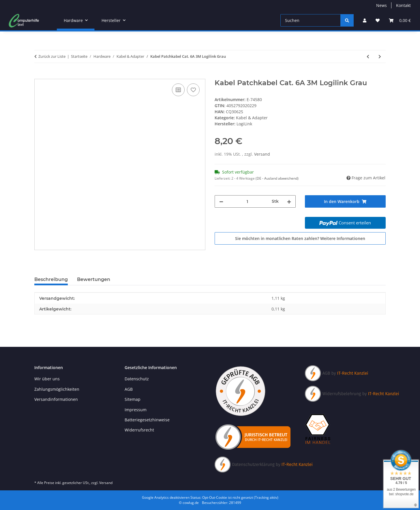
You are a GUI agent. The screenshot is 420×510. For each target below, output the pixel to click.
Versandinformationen (56, 399)
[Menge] (247, 201)
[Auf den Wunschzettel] (193, 90)
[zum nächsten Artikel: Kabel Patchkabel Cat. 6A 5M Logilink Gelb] (380, 56)
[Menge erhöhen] (289, 201)
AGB (129, 389)
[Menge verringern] (221, 201)
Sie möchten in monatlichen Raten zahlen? (300, 238)
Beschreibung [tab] (51, 279)
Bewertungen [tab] (94, 279)
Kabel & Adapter (252, 118)
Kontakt (403, 5)
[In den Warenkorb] (39, 76)
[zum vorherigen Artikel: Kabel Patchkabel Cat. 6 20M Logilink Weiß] (368, 56)
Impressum (136, 410)
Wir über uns (47, 379)
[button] (365, 20)
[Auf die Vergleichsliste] (178, 90)
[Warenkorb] (400, 20)
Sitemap (133, 399)
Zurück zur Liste (52, 56)
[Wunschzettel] (378, 20)
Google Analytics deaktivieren (166, 497)
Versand (262, 154)
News (381, 5)
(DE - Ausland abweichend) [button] (277, 178)
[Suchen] (311, 20)
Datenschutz (137, 379)
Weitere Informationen (343, 238)
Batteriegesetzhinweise (147, 420)
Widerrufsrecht (139, 430)
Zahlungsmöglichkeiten (57, 389)
